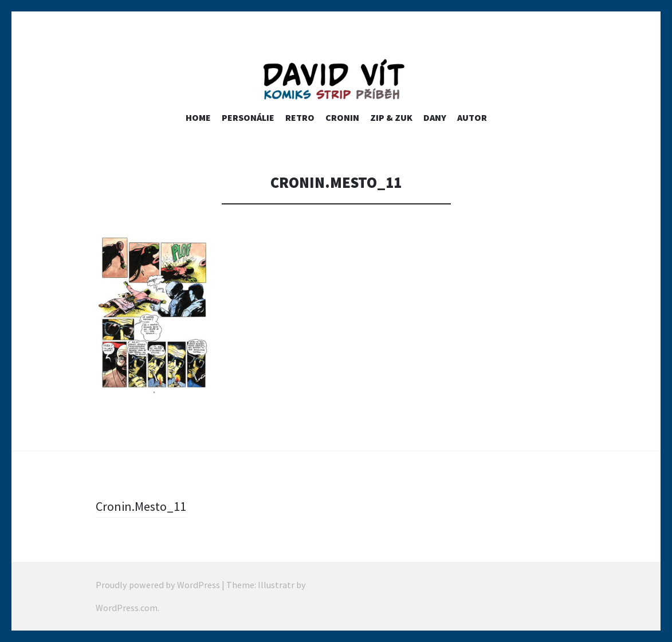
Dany (435, 117)
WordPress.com (127, 608)
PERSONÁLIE (248, 117)
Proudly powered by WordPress (158, 585)
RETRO (300, 117)
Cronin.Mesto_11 (141, 506)
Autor (472, 117)
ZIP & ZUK (391, 117)
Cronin (342, 117)
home (198, 117)
